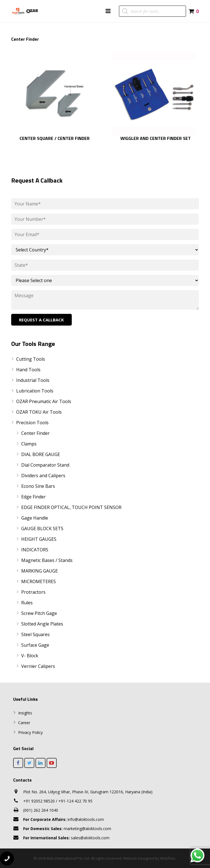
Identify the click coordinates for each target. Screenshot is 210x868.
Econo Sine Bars (38, 486)
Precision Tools (32, 423)
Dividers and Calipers (43, 476)
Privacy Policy (30, 732)
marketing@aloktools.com (67, 829)
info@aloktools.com (64, 819)
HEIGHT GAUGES (39, 539)
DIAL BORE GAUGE (41, 454)
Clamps (29, 444)
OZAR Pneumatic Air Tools (44, 401)
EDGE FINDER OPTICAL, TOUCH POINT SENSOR (71, 507)
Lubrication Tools (35, 391)
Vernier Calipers (38, 666)
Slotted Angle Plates (42, 624)
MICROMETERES (39, 581)
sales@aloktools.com (66, 838)
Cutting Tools (31, 359)
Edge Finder (34, 497)
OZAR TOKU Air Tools (39, 412)
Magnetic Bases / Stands (47, 560)
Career (24, 723)
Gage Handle (35, 518)
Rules (27, 603)
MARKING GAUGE (40, 571)
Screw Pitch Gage (39, 613)
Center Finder (35, 433)
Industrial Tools (33, 380)
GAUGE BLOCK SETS (42, 528)
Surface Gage (35, 645)
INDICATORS (35, 550)
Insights (25, 713)
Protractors (33, 592)
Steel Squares (35, 634)
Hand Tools (28, 370)
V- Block (30, 656)
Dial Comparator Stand (45, 465)
